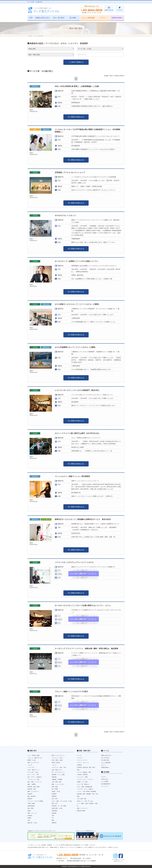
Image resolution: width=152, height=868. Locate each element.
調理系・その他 (32, 760)
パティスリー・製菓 (82, 777)
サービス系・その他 (33, 772)
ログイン (103, 18)
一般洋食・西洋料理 (82, 775)
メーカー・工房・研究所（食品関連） (87, 791)
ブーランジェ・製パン (58, 758)
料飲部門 (30, 799)
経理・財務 (55, 787)
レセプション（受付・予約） (59, 767)
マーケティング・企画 (33, 779)
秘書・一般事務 (32, 784)
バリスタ (30, 765)
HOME (30, 36)
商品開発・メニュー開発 (58, 775)
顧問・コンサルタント (33, 791)
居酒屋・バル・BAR (82, 782)
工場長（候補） (32, 803)
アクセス (120, 9)
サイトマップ (105, 786)
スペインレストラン (82, 760)
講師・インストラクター (58, 784)
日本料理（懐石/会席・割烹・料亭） (86, 767)
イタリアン (80, 758)
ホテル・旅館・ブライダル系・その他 (62, 801)
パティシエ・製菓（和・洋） (35, 758)
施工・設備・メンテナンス (35, 782)
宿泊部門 (30, 794)
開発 (53, 820)
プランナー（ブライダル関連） (36, 801)
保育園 (29, 818)
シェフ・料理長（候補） (34, 755)
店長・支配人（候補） (58, 760)
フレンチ (79, 755)
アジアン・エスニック (83, 763)
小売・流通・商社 (82, 799)
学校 (53, 815)
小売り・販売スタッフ (33, 770)
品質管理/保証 (31, 806)
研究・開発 (30, 808)
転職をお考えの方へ (43, 18)
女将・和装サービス (57, 770)
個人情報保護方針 (106, 784)
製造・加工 (55, 803)
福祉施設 (54, 813)
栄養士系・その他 (32, 823)
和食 (78, 770)
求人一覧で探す (59, 18)
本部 (29, 820)
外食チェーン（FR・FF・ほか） (85, 801)
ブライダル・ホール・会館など (85, 789)
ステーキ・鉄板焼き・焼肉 (84, 772)
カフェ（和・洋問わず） (83, 784)
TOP (31, 18)
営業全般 (54, 777)
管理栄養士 (55, 811)
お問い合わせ (109, 9)
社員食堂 (30, 815)
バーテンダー (31, 767)
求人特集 (73, 18)
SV (53, 818)
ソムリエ (54, 765)
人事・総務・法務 (56, 782)
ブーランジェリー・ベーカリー (85, 779)
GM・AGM (55, 799)
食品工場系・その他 (57, 808)
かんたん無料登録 (88, 18)
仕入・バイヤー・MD (33, 775)
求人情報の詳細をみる (76, 117)
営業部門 (54, 796)
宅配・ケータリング (82, 808)
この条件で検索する (76, 62)
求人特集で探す (105, 760)
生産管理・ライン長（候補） (59, 806)
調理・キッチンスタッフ (58, 755)
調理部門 (54, 823)
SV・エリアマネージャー (58, 772)
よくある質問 (105, 781)
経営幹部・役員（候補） (34, 787)
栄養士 (29, 811)
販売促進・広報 (32, 789)
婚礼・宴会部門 (32, 796)
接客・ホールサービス (33, 763)
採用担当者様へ (117, 18)
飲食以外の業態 (81, 811)
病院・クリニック (32, 813)
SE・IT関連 (55, 789)
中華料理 (79, 765)
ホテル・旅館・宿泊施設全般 (85, 787)
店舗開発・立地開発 (57, 779)
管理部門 (54, 794)
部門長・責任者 (56, 763)
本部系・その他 (56, 791)
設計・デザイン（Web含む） (35, 777)
